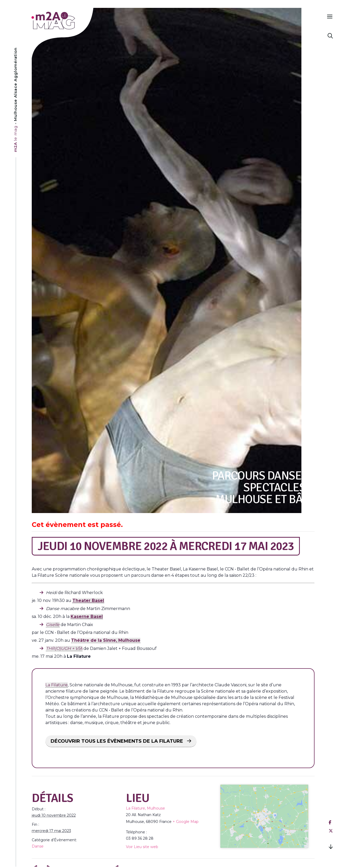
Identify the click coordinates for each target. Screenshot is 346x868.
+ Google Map (186, 822)
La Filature (57, 685)
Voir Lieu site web (142, 847)
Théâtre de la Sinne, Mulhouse (106, 640)
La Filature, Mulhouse (145, 808)
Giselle (53, 625)
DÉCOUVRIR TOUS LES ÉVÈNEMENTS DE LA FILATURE (118, 741)
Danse (38, 846)
